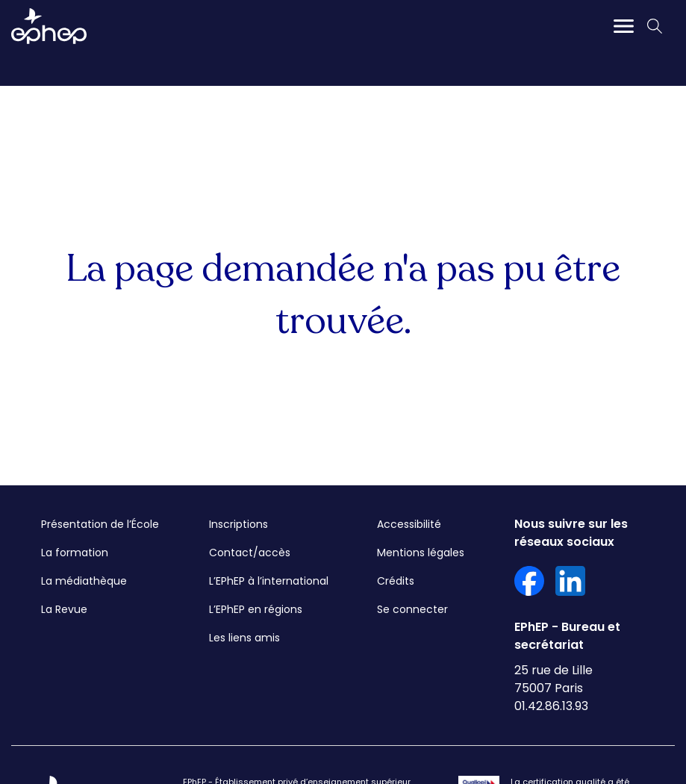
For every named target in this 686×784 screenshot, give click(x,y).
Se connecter (412, 609)
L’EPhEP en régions (256, 609)
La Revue (64, 609)
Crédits (396, 581)
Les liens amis (244, 638)
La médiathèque (84, 581)
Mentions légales (421, 553)
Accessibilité (409, 524)
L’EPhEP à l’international (269, 581)
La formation (75, 553)
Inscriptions (238, 524)
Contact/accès (250, 553)
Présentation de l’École (100, 524)
